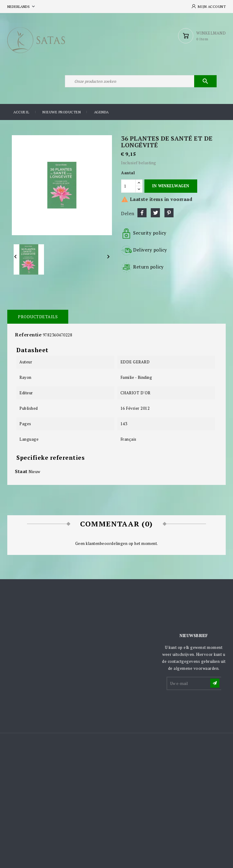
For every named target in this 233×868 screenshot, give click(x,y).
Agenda (101, 112)
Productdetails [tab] (38, 317)
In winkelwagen (171, 186)
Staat (21, 471)
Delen (142, 213)
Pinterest (169, 213)
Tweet (155, 213)
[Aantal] (128, 186)
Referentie (28, 335)
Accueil (21, 112)
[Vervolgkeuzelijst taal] (22, 7)
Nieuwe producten (62, 112)
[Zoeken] (141, 81)
